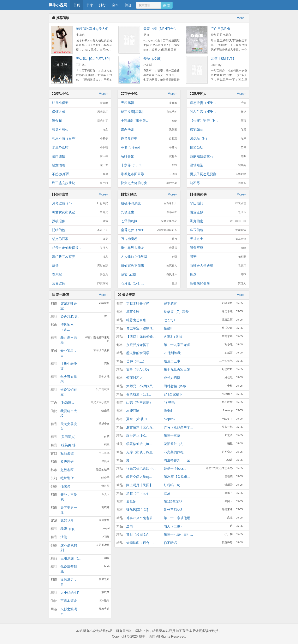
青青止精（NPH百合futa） (163, 29)
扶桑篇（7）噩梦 (176, 312)
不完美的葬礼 (174, 452)
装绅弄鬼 (149, 156)
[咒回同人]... (69, 437)
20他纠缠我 (172, 353)
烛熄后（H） (218, 139)
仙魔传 (65, 486)
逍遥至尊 (218, 248)
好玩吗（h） (173, 485)
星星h (168, 328)
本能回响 (133, 411)
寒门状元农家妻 (80, 257)
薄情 (80, 266)
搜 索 (167, 5)
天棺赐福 (149, 103)
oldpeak (169, 419)
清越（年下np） (138, 493)
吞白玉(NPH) (220, 29)
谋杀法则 (149, 130)
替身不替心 (80, 130)
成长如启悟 (172, 378)
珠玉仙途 (218, 230)
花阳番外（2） (175, 444)
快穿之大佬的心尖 (149, 183)
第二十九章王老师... (178, 345)
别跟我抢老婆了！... (141, 345)
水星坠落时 (80, 147)
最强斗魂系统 (149, 203)
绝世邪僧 (67, 478)
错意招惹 (80, 165)
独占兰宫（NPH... (218, 112)
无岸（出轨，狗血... (141, 452)
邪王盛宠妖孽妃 (80, 183)
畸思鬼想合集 (136, 320)
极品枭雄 (67, 453)
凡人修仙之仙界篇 (149, 257)
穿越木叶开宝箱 (138, 303)
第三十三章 (172, 436)
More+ (241, 18)
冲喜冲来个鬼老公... (141, 518)
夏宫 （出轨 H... (138, 419)
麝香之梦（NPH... (149, 230)
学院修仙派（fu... (139, 444)
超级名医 (67, 470)
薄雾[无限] (149, 275)
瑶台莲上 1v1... (137, 436)
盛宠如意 (218, 130)
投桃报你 (80, 221)
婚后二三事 (172, 361)
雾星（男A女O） (139, 370)
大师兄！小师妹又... (141, 386)
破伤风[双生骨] (137, 510)
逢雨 (130, 526)
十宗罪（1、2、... (149, 165)
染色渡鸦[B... (70, 317)
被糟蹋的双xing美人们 (92, 29)
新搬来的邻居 (218, 283)
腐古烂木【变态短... (141, 427)
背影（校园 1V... (138, 535)
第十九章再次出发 (177, 370)
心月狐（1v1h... (149, 283)
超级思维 (67, 462)
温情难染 (218, 165)
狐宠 (218, 257)
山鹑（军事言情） (139, 402)
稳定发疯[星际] (149, 112)
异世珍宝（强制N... (140, 328)
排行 (102, 5)
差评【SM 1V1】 (223, 59)
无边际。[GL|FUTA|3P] (93, 59)
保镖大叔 (80, 112)
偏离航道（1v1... (139, 394)
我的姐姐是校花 (218, 156)
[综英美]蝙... (69, 445)
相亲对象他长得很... (80, 248)
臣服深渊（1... (71, 558)
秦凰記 (80, 275)
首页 (77, 5)
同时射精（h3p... (176, 386)
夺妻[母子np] (149, 147)
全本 (115, 5)
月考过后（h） (80, 203)
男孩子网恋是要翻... (218, 174)
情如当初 (218, 147)
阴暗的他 (80, 230)
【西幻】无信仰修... (141, 337)
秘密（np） (69, 529)
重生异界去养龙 (149, 248)
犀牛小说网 (58, 5)
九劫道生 (149, 212)
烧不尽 (218, 183)
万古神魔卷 (149, 239)
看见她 (131, 502)
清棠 (64, 537)
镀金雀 (80, 121)
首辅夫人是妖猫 (218, 266)
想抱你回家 (80, 239)
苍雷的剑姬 (149, 221)
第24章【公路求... (177, 477)
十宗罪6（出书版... (149, 121)
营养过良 (80, 283)
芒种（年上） (136, 361)
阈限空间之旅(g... (139, 477)
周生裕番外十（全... (178, 460)
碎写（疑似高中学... (178, 427)
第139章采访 (173, 502)
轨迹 (128, 5)
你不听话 (170, 543)
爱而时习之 (135, 378)
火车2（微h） (174, 337)
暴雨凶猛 (80, 156)
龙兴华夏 (67, 520)
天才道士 (218, 239)
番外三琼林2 (173, 510)
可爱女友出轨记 (80, 212)
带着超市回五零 (149, 174)
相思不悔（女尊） (80, 139)
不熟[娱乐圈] (80, 174)
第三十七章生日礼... (178, 535)
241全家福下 (173, 394)
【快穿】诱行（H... (218, 121)
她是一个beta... (175, 469)
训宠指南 (218, 221)
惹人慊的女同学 (138, 353)
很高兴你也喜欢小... (141, 469)
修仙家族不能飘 (149, 266)
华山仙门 (218, 203)
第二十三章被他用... (178, 518)
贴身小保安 (80, 103)
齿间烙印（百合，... (141, 543)
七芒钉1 (170, 320)
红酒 (167, 493)
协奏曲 (169, 411)
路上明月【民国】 (139, 485)
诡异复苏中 (149, 139)
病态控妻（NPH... (218, 103)
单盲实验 (133, 312)
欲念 (218, 275)
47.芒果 (169, 402)
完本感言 (170, 303)
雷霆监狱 (218, 212)
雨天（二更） (174, 526)
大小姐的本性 (70, 593)
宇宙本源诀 (69, 601)
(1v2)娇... (67, 403)
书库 (90, 5)
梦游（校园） (153, 59)
